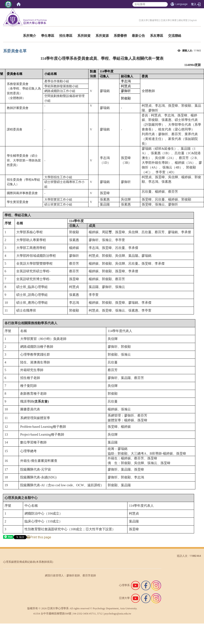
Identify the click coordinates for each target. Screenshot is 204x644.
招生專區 (66, 36)
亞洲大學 (143, 20)
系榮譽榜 (120, 36)
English (193, 20)
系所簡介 (29, 36)
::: (137, 20)
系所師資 (84, 36)
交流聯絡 (175, 36)
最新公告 (138, 36)
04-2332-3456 (81, 614)
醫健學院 (154, 20)
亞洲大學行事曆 (169, 20)
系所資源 (102, 36)
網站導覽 (183, 20)
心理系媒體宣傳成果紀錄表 (19, 562)
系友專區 (157, 36)
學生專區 (48, 36)
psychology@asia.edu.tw (118, 614)
